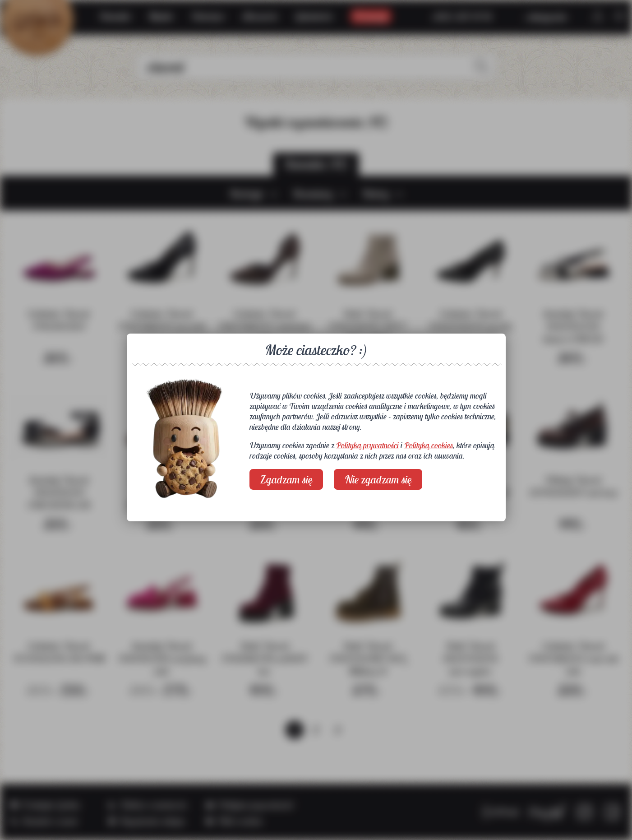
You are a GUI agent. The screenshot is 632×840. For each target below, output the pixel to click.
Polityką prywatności (367, 445)
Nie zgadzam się (378, 479)
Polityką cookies (429, 445)
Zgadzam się (286, 479)
